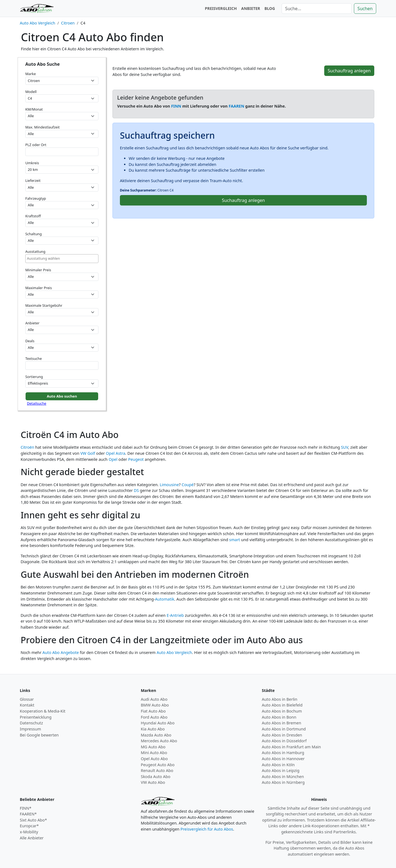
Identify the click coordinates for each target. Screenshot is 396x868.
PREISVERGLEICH (221, 8)
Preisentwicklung (36, 717)
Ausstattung (35, 251)
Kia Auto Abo (153, 729)
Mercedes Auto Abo (159, 741)
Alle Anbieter (32, 838)
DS (136, 490)
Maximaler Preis (39, 288)
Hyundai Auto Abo (158, 723)
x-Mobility (29, 832)
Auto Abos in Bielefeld (282, 705)
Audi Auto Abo (154, 699)
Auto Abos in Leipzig (281, 770)
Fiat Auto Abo (153, 711)
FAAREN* (28, 814)
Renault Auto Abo (157, 770)
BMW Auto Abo (155, 705)
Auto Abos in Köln (278, 765)
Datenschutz (31, 723)
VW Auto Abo (153, 782)
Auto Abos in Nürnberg (283, 782)
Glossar (27, 699)
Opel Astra (116, 453)
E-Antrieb (175, 615)
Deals (30, 341)
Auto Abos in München (283, 777)
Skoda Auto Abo (156, 777)
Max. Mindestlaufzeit (42, 127)
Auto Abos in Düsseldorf (284, 741)
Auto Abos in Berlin (280, 699)
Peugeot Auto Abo (158, 765)
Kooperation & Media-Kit (43, 711)
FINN (176, 106)
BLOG (270, 8)
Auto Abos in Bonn (279, 717)
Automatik (165, 599)
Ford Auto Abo (154, 717)
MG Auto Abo (153, 747)
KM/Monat (34, 109)
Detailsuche (37, 403)
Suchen (365, 9)
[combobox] (62, 259)
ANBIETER (251, 8)
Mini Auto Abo (154, 753)
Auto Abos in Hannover (283, 759)
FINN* (26, 808)
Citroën (27, 447)
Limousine (169, 485)
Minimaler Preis (38, 270)
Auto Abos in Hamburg (283, 753)
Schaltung (34, 234)
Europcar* (29, 826)
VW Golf (88, 453)
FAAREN (236, 106)
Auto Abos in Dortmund (284, 729)
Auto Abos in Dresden (282, 735)
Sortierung (34, 377)
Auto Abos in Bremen (281, 723)
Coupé (188, 485)
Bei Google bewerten (39, 735)
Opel (113, 459)
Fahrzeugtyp (36, 198)
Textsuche (34, 358)
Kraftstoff (33, 216)
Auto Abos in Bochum (282, 711)
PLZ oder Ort (36, 145)
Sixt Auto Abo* (33, 820)
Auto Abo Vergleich (174, 652)
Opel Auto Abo (154, 759)
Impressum (30, 729)
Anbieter (32, 323)
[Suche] (317, 9)
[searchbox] (62, 258)
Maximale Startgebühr (44, 305)
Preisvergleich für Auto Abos (207, 829)
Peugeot (136, 459)
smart (235, 540)
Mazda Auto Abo (156, 735)
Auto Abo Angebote (61, 652)
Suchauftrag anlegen (349, 71)
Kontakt (27, 705)
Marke (31, 74)
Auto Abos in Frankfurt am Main (291, 747)
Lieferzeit (33, 180)
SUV (345, 447)
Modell (31, 92)
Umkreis (32, 163)
